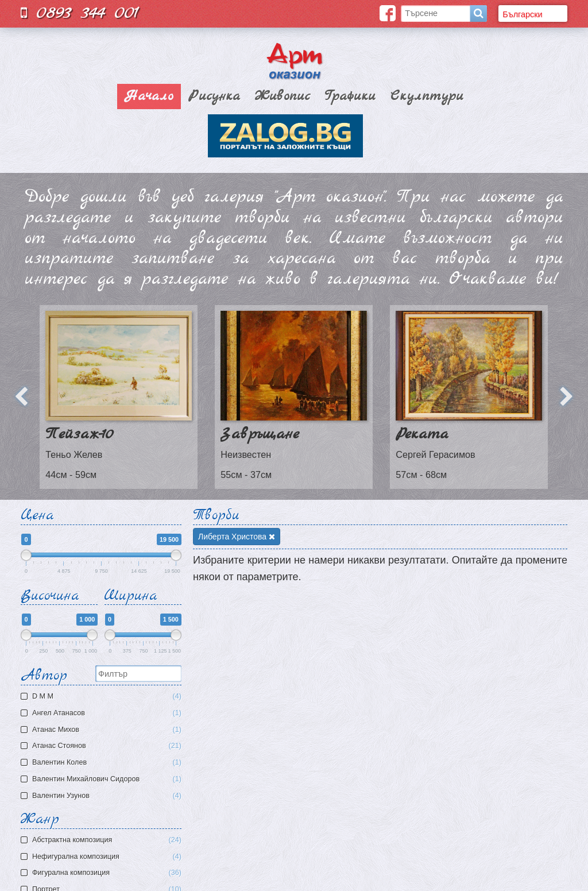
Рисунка (214, 97)
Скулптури (427, 97)
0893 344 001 (80, 13)
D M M (102, 697)
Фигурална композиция (107, 873)
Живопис (283, 97)
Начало (149, 97)
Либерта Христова (237, 537)
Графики (350, 97)
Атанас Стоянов (102, 746)
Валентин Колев (102, 763)
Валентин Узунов (102, 796)
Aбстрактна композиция (107, 840)
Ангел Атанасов (102, 713)
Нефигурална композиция (107, 857)
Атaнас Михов (102, 730)
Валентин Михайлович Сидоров (102, 779)
